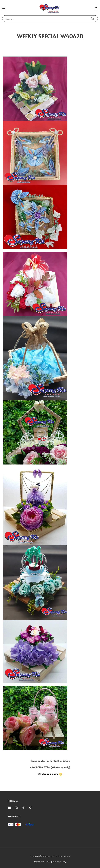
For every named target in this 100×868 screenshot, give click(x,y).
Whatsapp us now (50, 774)
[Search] (93, 19)
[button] (4, 9)
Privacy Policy (59, 862)
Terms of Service (42, 862)
